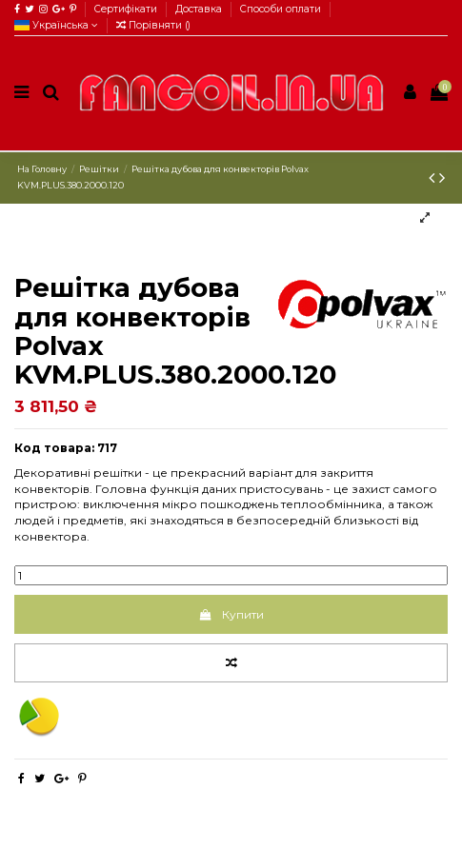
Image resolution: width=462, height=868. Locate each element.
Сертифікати (127, 9)
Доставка (200, 9)
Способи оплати (281, 9)
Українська (56, 25)
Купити (231, 614)
